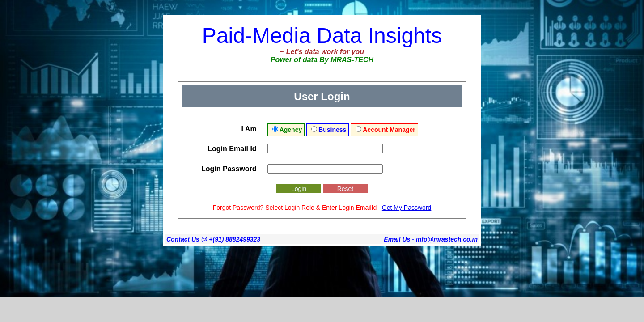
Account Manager (389, 130)
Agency (291, 130)
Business (332, 130)
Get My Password (407, 208)
